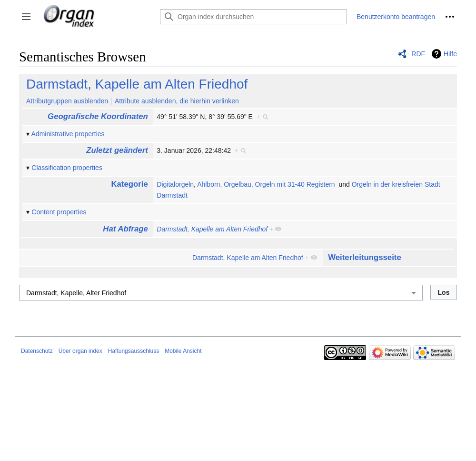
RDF (418, 54)
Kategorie (129, 184)
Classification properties (67, 168)
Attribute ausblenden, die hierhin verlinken (177, 101)
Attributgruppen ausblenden (67, 101)
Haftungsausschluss (134, 351)
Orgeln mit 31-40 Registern (295, 184)
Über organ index (80, 351)
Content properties (59, 212)
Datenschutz (37, 351)
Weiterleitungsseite (365, 257)
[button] (26, 17)
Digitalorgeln (175, 184)
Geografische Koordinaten (98, 116)
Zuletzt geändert (117, 150)
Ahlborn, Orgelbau (224, 184)
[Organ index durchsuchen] (253, 17)
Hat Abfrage (125, 229)
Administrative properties (68, 134)
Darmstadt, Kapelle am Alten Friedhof (137, 84)
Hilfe (450, 54)
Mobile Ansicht (183, 351)
